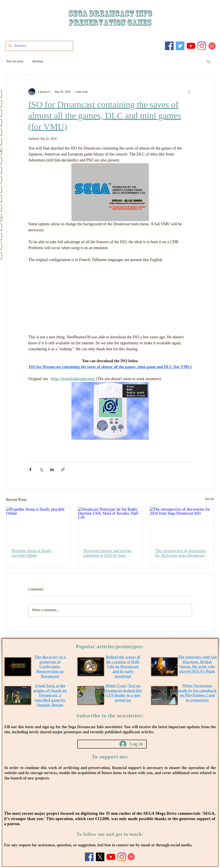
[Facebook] (169, 46)
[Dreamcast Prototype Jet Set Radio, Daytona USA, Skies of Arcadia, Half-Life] (110, 525)
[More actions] (189, 92)
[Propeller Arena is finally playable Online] (38, 525)
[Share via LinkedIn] (52, 469)
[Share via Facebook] (30, 469)
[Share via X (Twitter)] (41, 469)
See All (209, 499)
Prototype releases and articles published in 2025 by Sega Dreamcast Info (107, 553)
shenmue (38, 61)
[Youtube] (191, 46)
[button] (208, 61)
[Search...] (39, 46)
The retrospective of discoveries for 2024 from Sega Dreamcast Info (181, 553)
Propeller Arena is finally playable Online (32, 553)
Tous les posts (15, 61)
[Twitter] (180, 46)
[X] (100, 857)
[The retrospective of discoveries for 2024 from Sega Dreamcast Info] (182, 525)
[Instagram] (202, 46)
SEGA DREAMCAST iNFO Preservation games (110, 18)
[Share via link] (63, 469)
